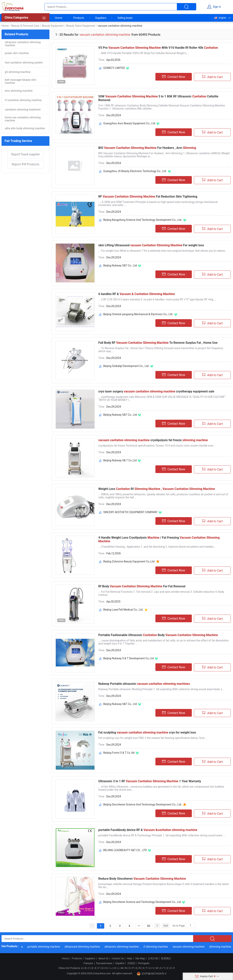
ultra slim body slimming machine (25, 128)
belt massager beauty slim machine (21, 81)
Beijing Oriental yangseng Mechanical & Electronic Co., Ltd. (138, 314)
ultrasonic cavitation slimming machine (23, 44)
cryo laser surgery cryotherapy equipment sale (156, 391)
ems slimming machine (19, 91)
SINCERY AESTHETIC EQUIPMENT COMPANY (130, 512)
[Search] (190, 926)
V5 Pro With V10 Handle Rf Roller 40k (158, 48)
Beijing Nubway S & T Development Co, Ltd (128, 658)
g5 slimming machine (18, 72)
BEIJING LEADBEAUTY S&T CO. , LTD (125, 850)
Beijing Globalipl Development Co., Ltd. (126, 366)
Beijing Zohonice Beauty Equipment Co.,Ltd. (129, 561)
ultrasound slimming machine (90, 947)
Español (120, 963)
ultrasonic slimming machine (129, 947)
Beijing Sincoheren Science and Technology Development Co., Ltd (142, 902)
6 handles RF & (137, 294)
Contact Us (118, 959)
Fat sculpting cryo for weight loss (147, 732)
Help (129, 959)
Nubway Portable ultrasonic (144, 684)
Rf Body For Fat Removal (142, 586)
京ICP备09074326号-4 (152, 974)
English (220, 18)
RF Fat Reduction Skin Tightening (148, 197)
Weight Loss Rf (157, 489)
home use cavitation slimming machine (23, 119)
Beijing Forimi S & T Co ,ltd (119, 753)
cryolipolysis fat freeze (153, 440)
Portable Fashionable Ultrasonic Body (158, 635)
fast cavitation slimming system (24, 63)
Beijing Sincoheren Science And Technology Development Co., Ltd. (143, 804)
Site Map (140, 959)
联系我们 (166, 959)
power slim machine (17, 53)
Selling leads (125, 18)
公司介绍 (153, 959)
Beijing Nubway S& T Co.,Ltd (120, 460)
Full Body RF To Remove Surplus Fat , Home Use (158, 343)
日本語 (131, 963)
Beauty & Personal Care (25, 26)
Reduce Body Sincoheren (142, 879)
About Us (103, 959)
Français (88, 963)
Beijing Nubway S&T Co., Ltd (120, 265)
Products (79, 18)
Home (59, 18)
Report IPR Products (25, 164)
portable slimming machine (51, 947)
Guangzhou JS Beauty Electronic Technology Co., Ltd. (135, 171)
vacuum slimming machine (196, 947)
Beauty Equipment (53, 26)
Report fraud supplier (25, 154)
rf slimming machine (163, 947)
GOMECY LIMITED (114, 68)
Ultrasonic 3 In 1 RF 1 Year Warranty (150, 781)
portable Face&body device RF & (148, 830)
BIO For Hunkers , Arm (147, 148)
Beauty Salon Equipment (81, 26)
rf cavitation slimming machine (23, 100)
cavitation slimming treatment (23, 110)
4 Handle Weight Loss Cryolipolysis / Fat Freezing (159, 539)
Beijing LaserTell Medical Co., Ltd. (123, 610)
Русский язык (104, 963)
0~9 (172, 968)
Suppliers (101, 18)
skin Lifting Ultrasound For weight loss (151, 245)
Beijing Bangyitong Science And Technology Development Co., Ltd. (143, 220)
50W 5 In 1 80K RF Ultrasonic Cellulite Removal (158, 98)
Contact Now (174, 77)
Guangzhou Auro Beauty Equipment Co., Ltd (129, 123)
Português (144, 963)
